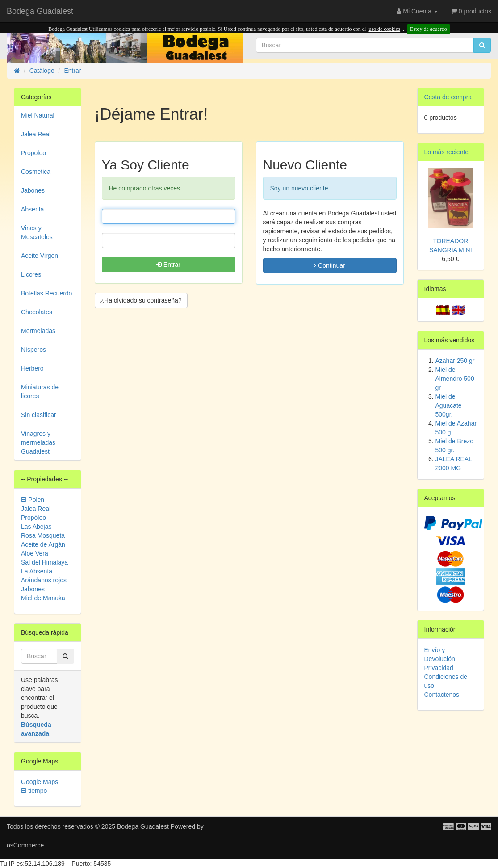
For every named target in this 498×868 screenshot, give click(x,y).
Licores (31, 274)
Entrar (168, 265)
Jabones (33, 190)
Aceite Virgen (40, 256)
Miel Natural (38, 115)
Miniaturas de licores (40, 392)
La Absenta (37, 571)
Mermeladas (38, 331)
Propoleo (33, 153)
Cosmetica (36, 172)
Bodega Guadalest (40, 11)
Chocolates (37, 312)
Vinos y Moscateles (37, 232)
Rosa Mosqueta (43, 535)
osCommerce (25, 845)
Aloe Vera (35, 553)
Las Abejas (36, 527)
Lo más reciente (447, 152)
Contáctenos (442, 695)
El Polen (33, 500)
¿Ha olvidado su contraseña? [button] (141, 300)
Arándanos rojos (44, 580)
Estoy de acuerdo (429, 29)
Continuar (330, 265)
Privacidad (439, 668)
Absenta (32, 209)
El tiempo (34, 791)
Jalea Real (36, 134)
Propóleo (33, 518)
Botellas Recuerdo (46, 293)
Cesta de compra (448, 97)
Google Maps (40, 782)
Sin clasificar (39, 415)
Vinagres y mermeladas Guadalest (38, 442)
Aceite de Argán (43, 544)
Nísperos (33, 350)
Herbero (32, 368)
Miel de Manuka (43, 598)
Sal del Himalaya (44, 562)
